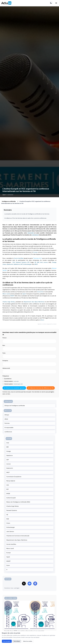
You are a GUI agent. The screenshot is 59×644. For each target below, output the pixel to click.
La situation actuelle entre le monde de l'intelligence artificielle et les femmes (27, 214)
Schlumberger (27, 264)
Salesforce (17, 264)
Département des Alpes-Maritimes (34, 302)
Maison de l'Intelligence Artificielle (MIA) (18, 502)
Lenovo (46, 262)
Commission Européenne (14, 477)
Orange (54, 262)
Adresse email (6, 368)
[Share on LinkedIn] (35, 584)
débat (6, 419)
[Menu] (56, 3)
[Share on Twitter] (24, 584)
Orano (4, 264)
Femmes (7, 423)
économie (31, 233)
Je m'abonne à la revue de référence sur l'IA (41, 388)
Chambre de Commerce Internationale (18, 536)
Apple (24, 294)
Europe (35, 252)
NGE (8, 519)
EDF (28, 262)
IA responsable (9, 428)
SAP (22, 264)
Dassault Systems (21, 262)
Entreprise (5, 361)
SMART (12, 296)
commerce (35, 235)
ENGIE (8, 494)
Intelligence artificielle (9, 201)
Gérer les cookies (28, 641)
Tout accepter (7, 641)
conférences (8, 432)
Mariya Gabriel (11, 481)
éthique (7, 415)
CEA (14, 262)
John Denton (10, 532)
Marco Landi (6, 294)
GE (35, 262)
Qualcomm (10, 264)
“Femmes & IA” (37, 258)
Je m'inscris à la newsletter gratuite (14, 388)
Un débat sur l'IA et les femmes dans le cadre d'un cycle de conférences (25, 218)
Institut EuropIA (11, 498)
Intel (41, 262)
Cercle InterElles (19, 258)
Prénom (5, 338)
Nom (4, 345)
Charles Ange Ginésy (9, 302)
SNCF (36, 264)
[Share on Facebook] (30, 584)
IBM (38, 262)
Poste (4, 353)
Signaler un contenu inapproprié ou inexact (47, 324)
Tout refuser (17, 641)
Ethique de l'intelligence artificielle (15, 406)
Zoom (42, 320)
